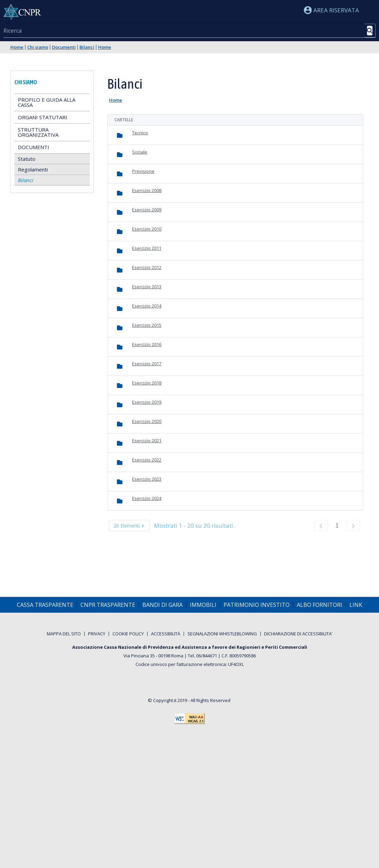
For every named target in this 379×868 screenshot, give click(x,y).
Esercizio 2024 (147, 498)
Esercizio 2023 (147, 479)
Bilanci (87, 47)
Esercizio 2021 (147, 441)
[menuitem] (45, 605)
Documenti (64, 47)
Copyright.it (165, 700)
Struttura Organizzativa (38, 132)
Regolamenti (33, 169)
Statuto (27, 159)
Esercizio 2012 (147, 267)
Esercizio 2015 (147, 325)
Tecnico (140, 133)
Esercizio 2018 (147, 383)
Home (17, 47)
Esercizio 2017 (147, 364)
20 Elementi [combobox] (132, 525)
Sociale (140, 152)
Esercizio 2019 (147, 402)
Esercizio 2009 (147, 210)
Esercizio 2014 (147, 306)
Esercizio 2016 (147, 344)
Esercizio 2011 (147, 248)
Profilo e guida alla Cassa (47, 102)
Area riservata (331, 10)
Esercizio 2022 (147, 460)
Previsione (143, 171)
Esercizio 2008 (147, 190)
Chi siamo (38, 47)
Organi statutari (43, 117)
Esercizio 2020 (147, 421)
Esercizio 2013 (147, 287)
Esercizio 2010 (147, 229)
